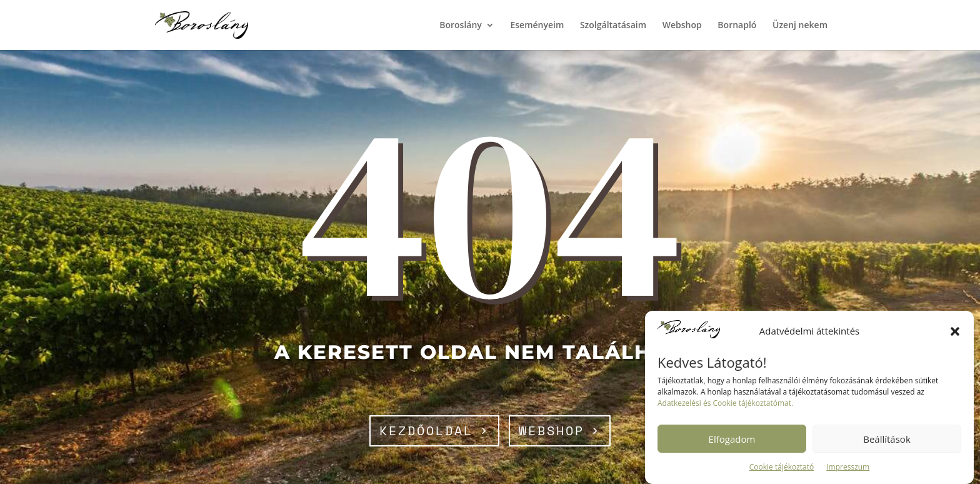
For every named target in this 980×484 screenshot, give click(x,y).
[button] (955, 331)
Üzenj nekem (800, 26)
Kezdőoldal (426, 431)
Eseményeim (537, 26)
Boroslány (461, 26)
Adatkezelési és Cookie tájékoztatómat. (725, 403)
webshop (552, 431)
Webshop (682, 26)
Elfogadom (732, 439)
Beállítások (887, 439)
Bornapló (737, 26)
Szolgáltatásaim (613, 26)
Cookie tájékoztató (782, 467)
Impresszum (848, 467)
